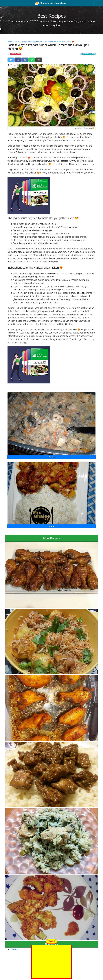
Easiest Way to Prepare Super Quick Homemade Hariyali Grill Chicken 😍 (48, 42)
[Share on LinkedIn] (25, 60)
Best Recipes (51, 16)
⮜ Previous (51, 457)
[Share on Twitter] (11, 60)
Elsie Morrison (16, 54)
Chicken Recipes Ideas (50, 3)
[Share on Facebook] (18, 60)
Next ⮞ (51, 526)
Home (10, 42)
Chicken (16, 42)
